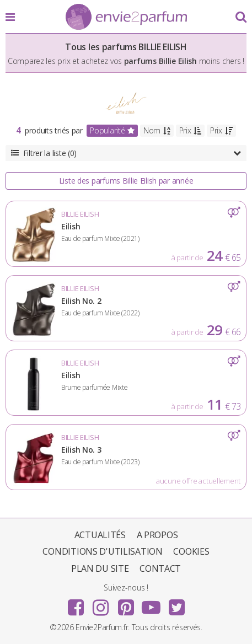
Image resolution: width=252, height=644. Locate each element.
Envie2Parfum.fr (126, 18)
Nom (157, 130)
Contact (160, 568)
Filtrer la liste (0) (126, 153)
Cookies (191, 551)
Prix (191, 130)
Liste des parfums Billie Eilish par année (126, 181)
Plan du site (100, 568)
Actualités (100, 535)
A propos (157, 535)
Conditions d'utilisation (102, 551)
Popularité (112, 130)
